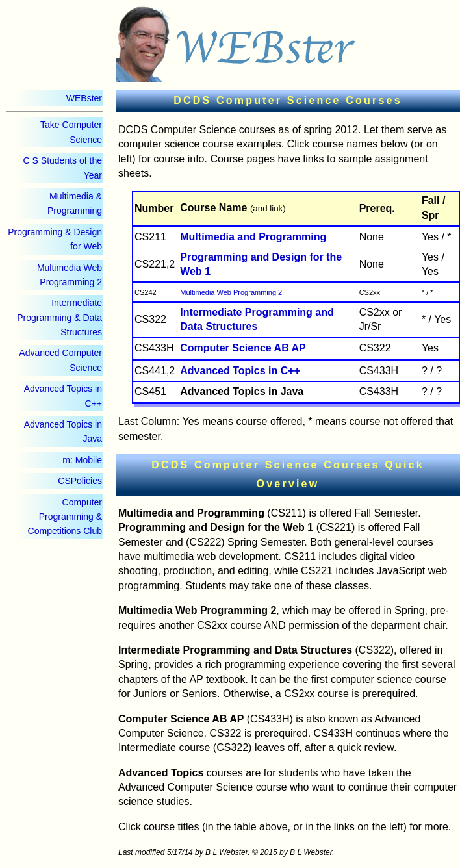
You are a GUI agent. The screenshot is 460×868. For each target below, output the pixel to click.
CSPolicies (80, 481)
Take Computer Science (71, 132)
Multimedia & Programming (75, 203)
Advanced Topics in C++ (63, 396)
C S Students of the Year (63, 168)
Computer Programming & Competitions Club (65, 517)
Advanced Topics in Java (63, 431)
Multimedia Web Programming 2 (70, 275)
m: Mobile (82, 460)
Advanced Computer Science (60, 360)
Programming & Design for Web (55, 239)
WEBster (84, 98)
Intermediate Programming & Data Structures (59, 317)
